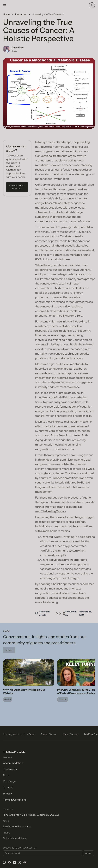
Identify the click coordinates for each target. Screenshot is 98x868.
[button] (46, 5)
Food (6, 775)
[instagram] (4, 862)
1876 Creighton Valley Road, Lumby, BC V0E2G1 (31, 815)
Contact (8, 787)
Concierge (9, 781)
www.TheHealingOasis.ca (51, 511)
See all (9, 650)
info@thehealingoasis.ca (17, 826)
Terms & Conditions (15, 800)
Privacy (7, 794)
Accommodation (13, 763)
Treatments (10, 769)
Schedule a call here (15, 838)
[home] (92, 5)
